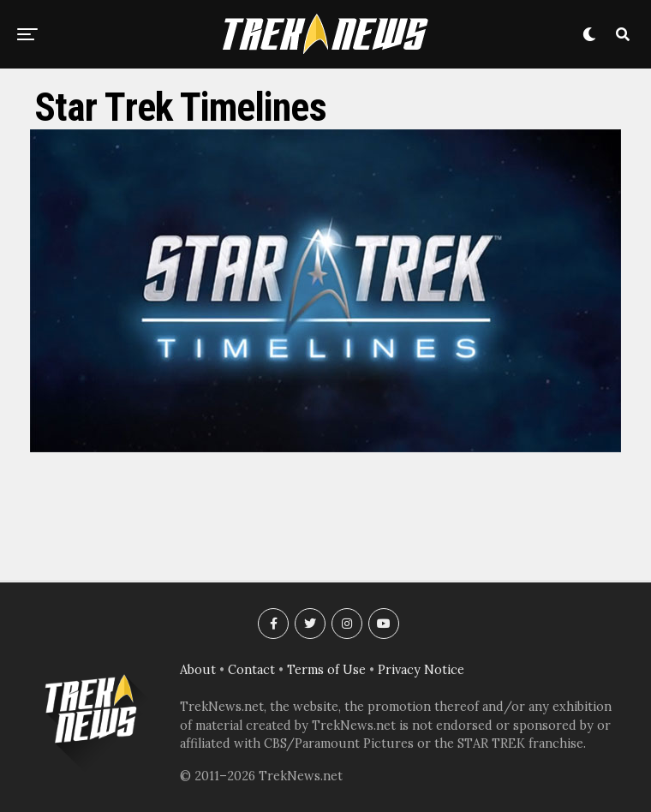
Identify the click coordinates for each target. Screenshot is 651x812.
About (198, 670)
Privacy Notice (421, 670)
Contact (251, 670)
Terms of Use (326, 670)
